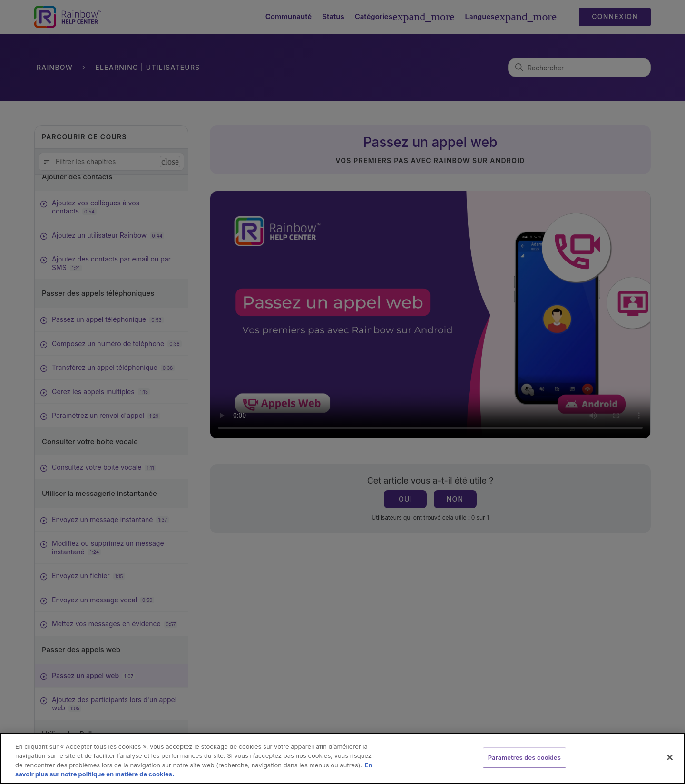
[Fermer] (670, 757)
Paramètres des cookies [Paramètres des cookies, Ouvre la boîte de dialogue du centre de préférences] (524, 757)
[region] (342, 758)
